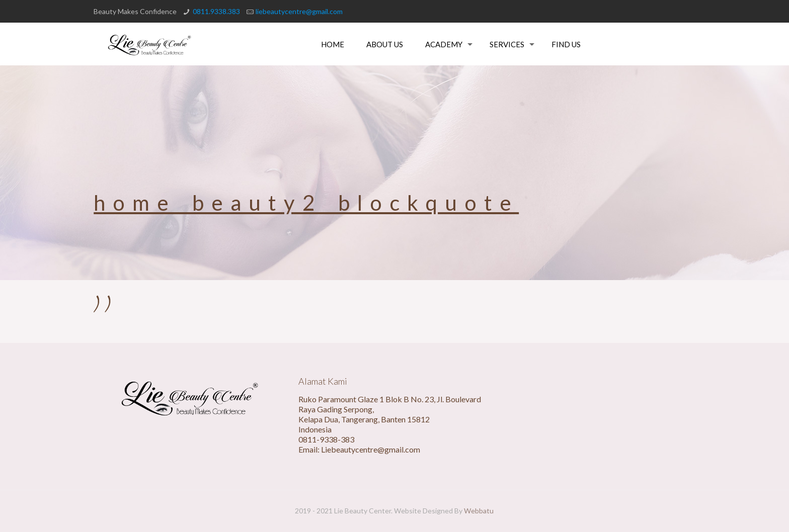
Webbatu (479, 511)
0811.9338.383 (216, 11)
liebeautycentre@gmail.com (299, 11)
